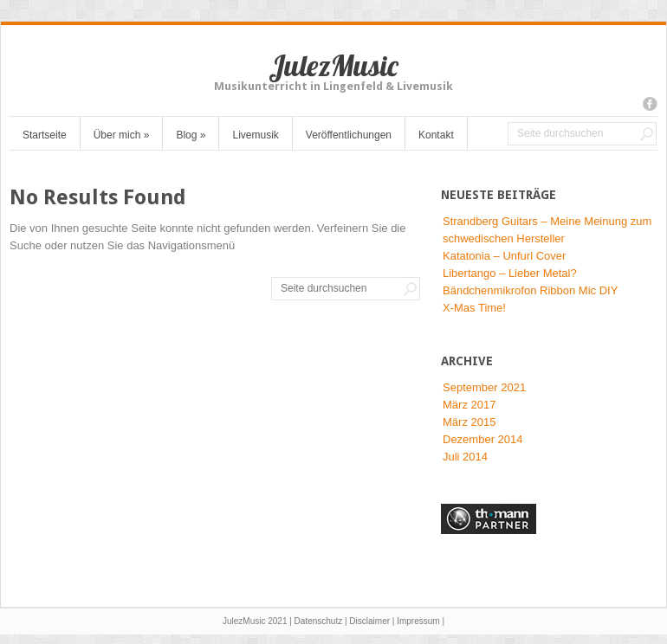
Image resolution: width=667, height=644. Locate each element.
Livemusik (255, 135)
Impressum (418, 621)
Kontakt (436, 135)
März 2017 (469, 405)
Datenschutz (319, 621)
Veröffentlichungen (349, 135)
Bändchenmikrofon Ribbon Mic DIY (530, 290)
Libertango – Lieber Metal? (510, 273)
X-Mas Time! (474, 308)
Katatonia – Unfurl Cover (504, 256)
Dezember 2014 (483, 439)
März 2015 (469, 422)
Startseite (45, 135)
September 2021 (484, 387)
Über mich (122, 135)
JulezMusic (333, 65)
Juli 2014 (465, 457)
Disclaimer (369, 621)
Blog (191, 135)
